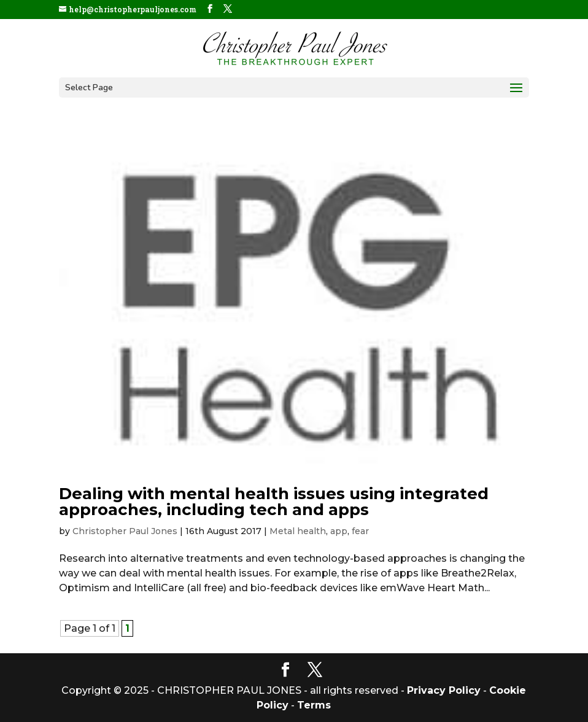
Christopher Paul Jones (125, 531)
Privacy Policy (444, 690)
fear (360, 531)
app (339, 531)
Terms (314, 705)
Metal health (298, 531)
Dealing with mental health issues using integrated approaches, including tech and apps (274, 502)
